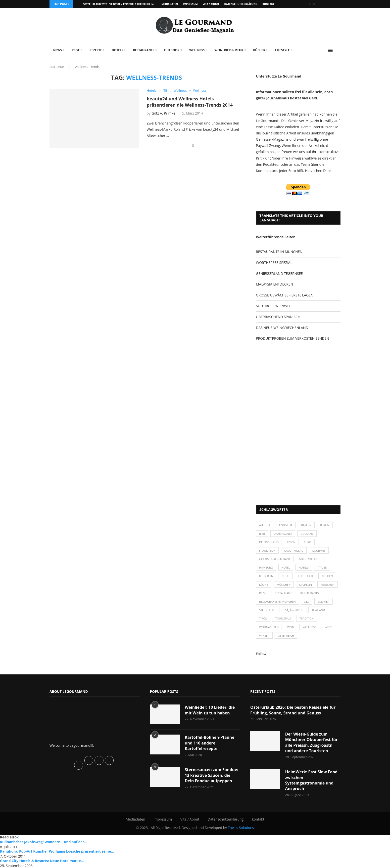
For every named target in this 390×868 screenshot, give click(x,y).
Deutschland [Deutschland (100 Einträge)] (269, 542)
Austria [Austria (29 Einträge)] (265, 525)
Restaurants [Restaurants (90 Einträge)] (309, 593)
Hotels (117, 50)
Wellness (197, 50)
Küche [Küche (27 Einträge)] (264, 585)
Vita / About (211, 4)
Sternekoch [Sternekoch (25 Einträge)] (268, 610)
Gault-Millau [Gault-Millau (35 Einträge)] (294, 551)
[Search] (338, 50)
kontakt (268, 4)
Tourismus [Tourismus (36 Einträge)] (283, 618)
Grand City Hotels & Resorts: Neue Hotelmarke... (42, 861)
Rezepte (96, 50)
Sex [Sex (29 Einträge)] (307, 601)
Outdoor (172, 50)
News (58, 50)
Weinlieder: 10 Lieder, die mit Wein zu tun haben (210, 710)
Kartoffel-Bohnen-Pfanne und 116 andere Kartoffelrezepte (210, 743)
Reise (76, 50)
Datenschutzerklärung (241, 4)
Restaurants (144, 50)
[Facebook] (310, 4)
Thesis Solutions (241, 828)
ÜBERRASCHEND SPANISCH (278, 317)
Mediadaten (170, 4)
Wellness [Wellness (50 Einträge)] (309, 627)
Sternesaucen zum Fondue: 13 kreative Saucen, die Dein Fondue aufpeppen (212, 775)
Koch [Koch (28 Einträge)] (286, 576)
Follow (261, 654)
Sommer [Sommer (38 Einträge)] (323, 601)
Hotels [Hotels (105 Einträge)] (304, 567)
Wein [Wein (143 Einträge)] (291, 627)
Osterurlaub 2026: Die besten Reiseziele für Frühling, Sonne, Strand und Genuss (293, 710)
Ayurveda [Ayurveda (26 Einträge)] (286, 525)
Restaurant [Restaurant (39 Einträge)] (283, 593)
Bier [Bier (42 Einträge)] (262, 534)
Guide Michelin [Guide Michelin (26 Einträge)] (310, 559)
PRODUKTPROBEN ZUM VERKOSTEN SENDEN (292, 338)
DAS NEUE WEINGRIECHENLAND (282, 328)
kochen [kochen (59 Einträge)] (327, 576)
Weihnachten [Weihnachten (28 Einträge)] (269, 627)
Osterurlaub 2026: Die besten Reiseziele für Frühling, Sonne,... (125, 4)
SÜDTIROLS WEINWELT (274, 306)
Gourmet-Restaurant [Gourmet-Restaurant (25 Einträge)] (275, 559)
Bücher (259, 50)
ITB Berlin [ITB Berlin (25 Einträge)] (266, 576)
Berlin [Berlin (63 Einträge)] (325, 525)
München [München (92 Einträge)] (328, 585)
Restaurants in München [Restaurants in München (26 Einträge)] (277, 601)
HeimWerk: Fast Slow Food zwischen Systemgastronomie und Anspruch (311, 780)
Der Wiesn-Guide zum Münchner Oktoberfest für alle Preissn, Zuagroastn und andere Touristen (311, 742)
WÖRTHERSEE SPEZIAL (274, 263)
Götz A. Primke (163, 113)
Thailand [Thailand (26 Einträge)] (318, 610)
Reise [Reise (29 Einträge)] (263, 593)
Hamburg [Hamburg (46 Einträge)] (266, 567)
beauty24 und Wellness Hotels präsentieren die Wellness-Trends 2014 (190, 102)
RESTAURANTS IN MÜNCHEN (279, 252)
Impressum (190, 4)
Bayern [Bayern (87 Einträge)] (306, 525)
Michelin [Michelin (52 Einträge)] (306, 585)
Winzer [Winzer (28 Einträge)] (264, 636)
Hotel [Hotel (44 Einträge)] (286, 567)
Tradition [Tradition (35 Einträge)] (307, 618)
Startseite (57, 67)
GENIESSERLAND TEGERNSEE (279, 273)
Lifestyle (282, 50)
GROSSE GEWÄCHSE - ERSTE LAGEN (285, 295)
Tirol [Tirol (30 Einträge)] (263, 618)
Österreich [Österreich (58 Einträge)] (286, 636)
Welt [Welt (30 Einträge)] (328, 627)
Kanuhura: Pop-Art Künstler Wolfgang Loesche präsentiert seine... (57, 851)
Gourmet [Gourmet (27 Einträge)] (318, 551)
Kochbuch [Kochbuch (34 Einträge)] (306, 576)
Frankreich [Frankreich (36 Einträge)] (267, 551)
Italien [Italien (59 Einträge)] (322, 567)
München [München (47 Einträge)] (284, 585)
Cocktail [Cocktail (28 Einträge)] (307, 534)
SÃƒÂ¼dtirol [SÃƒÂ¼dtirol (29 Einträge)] (294, 610)
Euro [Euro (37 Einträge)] (308, 542)
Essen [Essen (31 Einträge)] (291, 542)
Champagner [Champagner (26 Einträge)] (283, 534)
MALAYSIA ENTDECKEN (274, 284)
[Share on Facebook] (193, 145)
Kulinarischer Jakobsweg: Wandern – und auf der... (44, 842)
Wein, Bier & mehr (229, 50)
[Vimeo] (314, 4)
